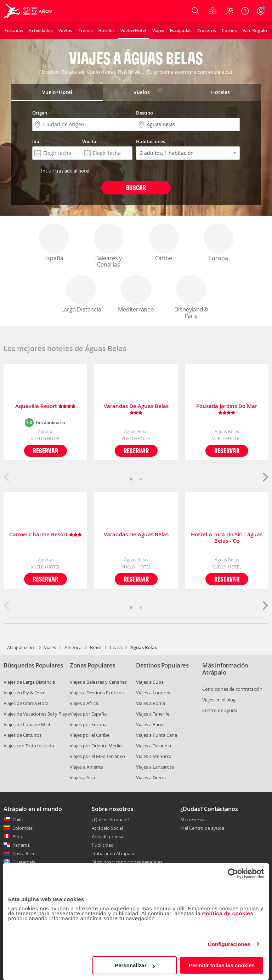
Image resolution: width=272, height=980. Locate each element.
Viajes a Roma (151, 703)
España (54, 243)
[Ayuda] (245, 11)
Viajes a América (87, 767)
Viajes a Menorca (154, 756)
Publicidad (103, 845)
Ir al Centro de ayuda (202, 828)
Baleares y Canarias (109, 246)
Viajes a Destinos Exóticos (97, 693)
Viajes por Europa (88, 724)
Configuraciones (229, 944)
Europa (219, 243)
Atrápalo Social (107, 828)
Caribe (164, 243)
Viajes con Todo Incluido (29, 746)
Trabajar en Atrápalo (113, 853)
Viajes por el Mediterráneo (97, 756)
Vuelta (89, 141)
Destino (144, 113)
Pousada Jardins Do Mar (227, 409)
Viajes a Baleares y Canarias (98, 682)
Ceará (116, 647)
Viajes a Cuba (150, 682)
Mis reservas (193, 820)
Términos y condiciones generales (127, 862)
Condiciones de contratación (232, 689)
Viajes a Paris (149, 724)
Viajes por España (88, 714)
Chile (18, 819)
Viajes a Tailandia (154, 746)
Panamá (21, 845)
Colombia (22, 828)
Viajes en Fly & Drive (24, 693)
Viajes (50, 647)
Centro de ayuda (220, 710)
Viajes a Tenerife (153, 714)
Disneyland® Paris (191, 297)
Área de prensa (107, 836)
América (73, 647)
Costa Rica (23, 853)
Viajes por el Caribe (90, 735)
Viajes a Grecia (151, 777)
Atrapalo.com (21, 647)
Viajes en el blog (219, 700)
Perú (17, 836)
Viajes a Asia (82, 777)
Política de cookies (228, 913)
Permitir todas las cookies (222, 965)
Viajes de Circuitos (22, 735)
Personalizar (135, 965)
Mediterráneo (136, 294)
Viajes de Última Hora (26, 703)
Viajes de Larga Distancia (29, 682)
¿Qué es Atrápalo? (111, 819)
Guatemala (24, 862)
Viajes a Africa (84, 703)
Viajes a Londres (153, 693)
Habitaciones (151, 141)
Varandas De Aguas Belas (136, 409)
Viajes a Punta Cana (157, 735)
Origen (40, 113)
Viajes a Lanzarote (155, 767)
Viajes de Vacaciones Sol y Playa (37, 714)
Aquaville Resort (45, 406)
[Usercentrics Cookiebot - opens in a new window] (233, 874)
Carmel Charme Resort (46, 535)
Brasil (96, 647)
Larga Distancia (81, 294)
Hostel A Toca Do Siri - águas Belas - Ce (227, 538)
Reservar (46, 451)
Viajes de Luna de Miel (27, 724)
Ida (36, 141)
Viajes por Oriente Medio (96, 746)
